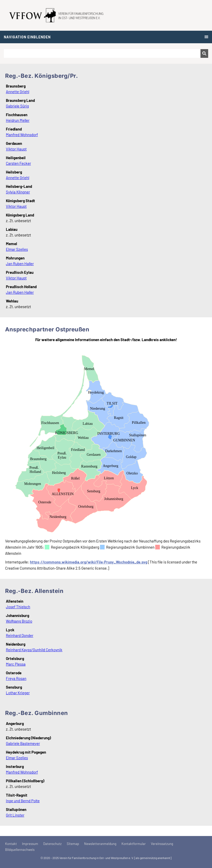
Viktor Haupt (16, 149)
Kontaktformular (134, 844)
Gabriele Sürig (17, 106)
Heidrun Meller (18, 120)
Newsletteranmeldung (100, 844)
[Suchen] (102, 53)
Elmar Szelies (17, 249)
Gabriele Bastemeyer (23, 743)
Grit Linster (15, 815)
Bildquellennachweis (20, 850)
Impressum (30, 844)
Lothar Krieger (18, 693)
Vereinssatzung (162, 844)
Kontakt (11, 844)
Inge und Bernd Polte (23, 801)
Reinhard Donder (20, 635)
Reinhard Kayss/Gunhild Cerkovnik (34, 650)
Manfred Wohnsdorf (22, 135)
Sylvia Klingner (18, 192)
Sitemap (73, 844)
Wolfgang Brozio (19, 621)
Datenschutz (52, 844)
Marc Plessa (16, 664)
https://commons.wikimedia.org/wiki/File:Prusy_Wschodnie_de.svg (89, 562)
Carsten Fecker (18, 163)
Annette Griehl (18, 92)
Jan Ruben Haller (20, 264)
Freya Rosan (16, 678)
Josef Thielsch (18, 607)
